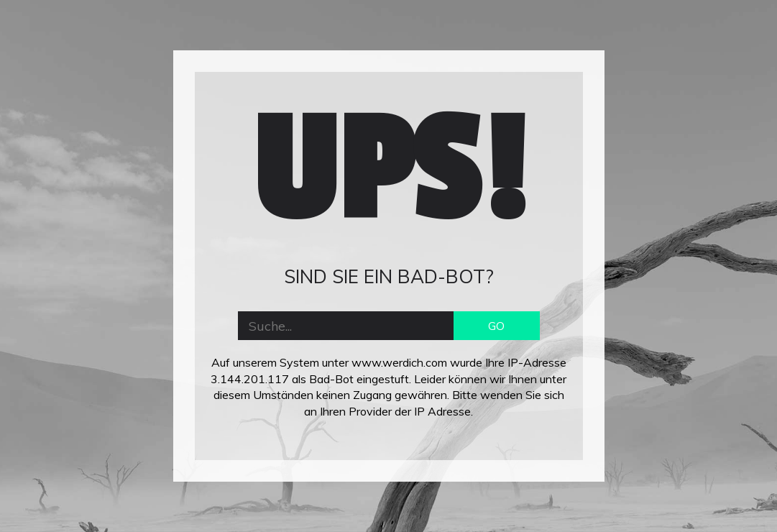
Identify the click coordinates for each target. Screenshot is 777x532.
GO (496, 326)
